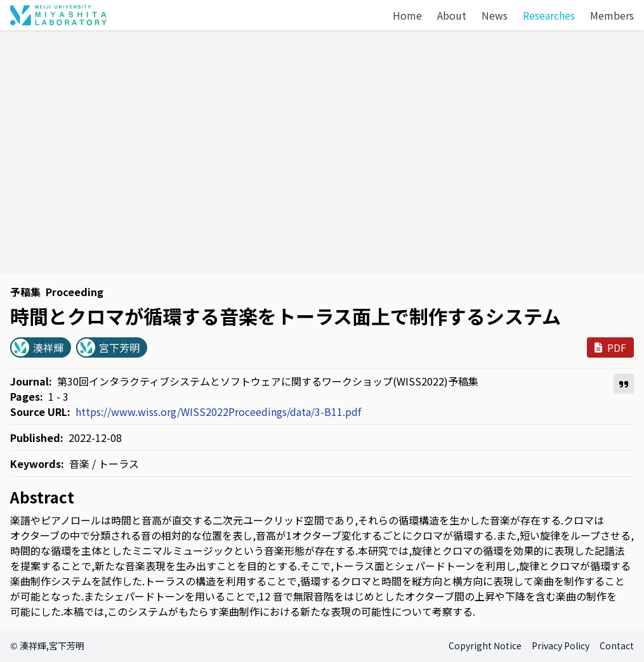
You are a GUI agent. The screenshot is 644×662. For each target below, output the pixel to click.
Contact (617, 646)
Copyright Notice (485, 646)
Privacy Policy (561, 646)
